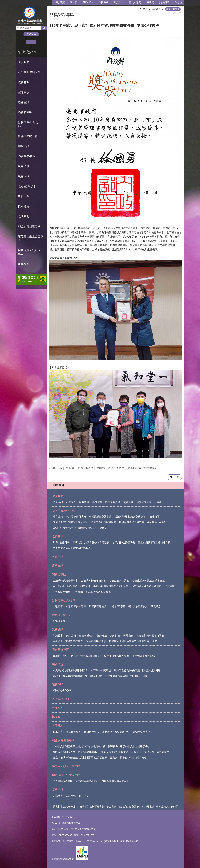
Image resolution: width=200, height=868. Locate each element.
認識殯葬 (58, 796)
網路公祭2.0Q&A (62, 690)
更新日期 (56, 817)
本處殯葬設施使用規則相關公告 (70, 670)
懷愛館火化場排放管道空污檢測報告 (129, 641)
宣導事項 (24, 92)
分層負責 (128, 636)
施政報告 (102, 636)
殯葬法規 (58, 664)
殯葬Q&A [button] (24, 176)
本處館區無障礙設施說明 (115, 781)
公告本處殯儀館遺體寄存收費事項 (72, 548)
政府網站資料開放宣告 (92, 807)
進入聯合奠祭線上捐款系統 (86, 656)
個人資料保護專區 (63, 781)
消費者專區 (59, 575)
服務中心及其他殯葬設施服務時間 (122, 841)
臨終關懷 (71, 796)
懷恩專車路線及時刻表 (132, 522)
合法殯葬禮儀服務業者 (93, 581)
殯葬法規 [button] (24, 166)
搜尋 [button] (44, 28)
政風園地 (58, 726)
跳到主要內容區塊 (2, 2)
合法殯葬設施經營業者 (65, 581)
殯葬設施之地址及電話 (142, 807)
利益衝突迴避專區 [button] (29, 226)
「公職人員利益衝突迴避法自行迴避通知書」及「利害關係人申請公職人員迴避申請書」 (102, 746)
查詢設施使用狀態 (76, 517)
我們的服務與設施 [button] (29, 72)
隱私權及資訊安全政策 (65, 807)
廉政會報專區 (73, 732)
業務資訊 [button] (24, 146)
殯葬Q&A (58, 685)
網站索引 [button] (59, 485)
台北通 (178, 2)
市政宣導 (58, 606)
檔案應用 (24, 206)
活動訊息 (156, 606)
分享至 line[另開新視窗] (29, 52)
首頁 (145, 9)
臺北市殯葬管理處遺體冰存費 (154, 542)
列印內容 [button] (175, 14)
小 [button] (22, 42)
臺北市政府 (135, 2)
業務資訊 (58, 630)
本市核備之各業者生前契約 (147, 586)
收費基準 (58, 536)
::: (17, 1)
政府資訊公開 (26, 186)
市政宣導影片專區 (76, 606)
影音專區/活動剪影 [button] (28, 124)
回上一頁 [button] (174, 477)
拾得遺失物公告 (62, 615)
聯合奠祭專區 (60, 650)
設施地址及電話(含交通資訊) (131, 517)
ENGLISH (88, 2)
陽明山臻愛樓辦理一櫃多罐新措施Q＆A (75, 528)
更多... (103, 528)
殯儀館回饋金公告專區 (31, 238)
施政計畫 (115, 636)
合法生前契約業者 (119, 581)
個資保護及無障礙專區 (66, 775)
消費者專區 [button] (25, 112)
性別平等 (84, 796)
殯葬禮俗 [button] (24, 264)
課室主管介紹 (113, 502)
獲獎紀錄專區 (173, 9)
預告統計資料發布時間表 (150, 636)
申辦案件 (24, 196)
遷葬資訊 (24, 102)
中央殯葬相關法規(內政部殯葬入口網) (126, 676)
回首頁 (74, 2)
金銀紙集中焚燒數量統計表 (68, 641)
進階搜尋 (31, 34)
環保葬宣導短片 (98, 606)
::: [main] (51, 8)
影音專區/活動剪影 (64, 600)
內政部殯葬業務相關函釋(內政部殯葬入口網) (77, 676)
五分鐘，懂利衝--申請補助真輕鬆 (129, 758)
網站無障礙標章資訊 (87, 781)
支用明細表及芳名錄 (143, 656)
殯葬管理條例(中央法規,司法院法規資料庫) (138, 670)
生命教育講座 (117, 606)
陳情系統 (104, 2)
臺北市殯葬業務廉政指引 (116, 732)
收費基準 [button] (24, 82)
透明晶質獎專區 (142, 732)
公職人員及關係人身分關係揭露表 (150, 752)
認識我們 (156, 9)
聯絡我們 (111, 807)
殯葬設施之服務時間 (167, 807)
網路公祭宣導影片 (138, 606)
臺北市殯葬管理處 (31, 16)
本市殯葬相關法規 (101, 670)
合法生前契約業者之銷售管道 (148, 581)
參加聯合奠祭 (60, 656)
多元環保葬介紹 (156, 522)
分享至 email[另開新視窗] (34, 52)
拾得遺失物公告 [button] (28, 136)
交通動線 (128, 502)
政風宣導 (58, 732)
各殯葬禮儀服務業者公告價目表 (111, 586)
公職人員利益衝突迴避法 (115, 752)
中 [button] (31, 42)
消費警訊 (170, 586)
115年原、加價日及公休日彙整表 (91, 542)
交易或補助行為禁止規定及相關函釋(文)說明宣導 (80, 758)
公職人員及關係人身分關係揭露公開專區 (75, 752)
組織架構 (84, 502)
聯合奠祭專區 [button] (26, 156)
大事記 (158, 502)
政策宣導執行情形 (96, 641)
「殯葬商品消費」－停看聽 (68, 592)
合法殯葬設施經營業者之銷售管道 (72, 586)
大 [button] (41, 42)
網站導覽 (60, 2)
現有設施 (58, 517)
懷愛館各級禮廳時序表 (103, 522)
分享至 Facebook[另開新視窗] (19, 52)
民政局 (150, 2)
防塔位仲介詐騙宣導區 (98, 592)
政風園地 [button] (24, 216)
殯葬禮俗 (58, 790)
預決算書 (58, 636)
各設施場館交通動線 (100, 517)
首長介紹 (58, 502)
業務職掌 (97, 502)
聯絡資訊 (123, 807)
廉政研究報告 (92, 732)
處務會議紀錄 (87, 636)
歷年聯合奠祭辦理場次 (117, 656)
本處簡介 (71, 502)
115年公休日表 (61, 542)
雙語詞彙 (164, 2)
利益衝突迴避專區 (63, 740)
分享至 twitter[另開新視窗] (24, 52)
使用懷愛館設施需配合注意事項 (70, 522)
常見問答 (119, 2)
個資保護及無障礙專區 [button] (29, 252)
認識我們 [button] (24, 62)
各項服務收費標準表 (124, 542)
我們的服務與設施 (63, 511)
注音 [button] (180, 14)
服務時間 (155, 517)
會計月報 (71, 636)
